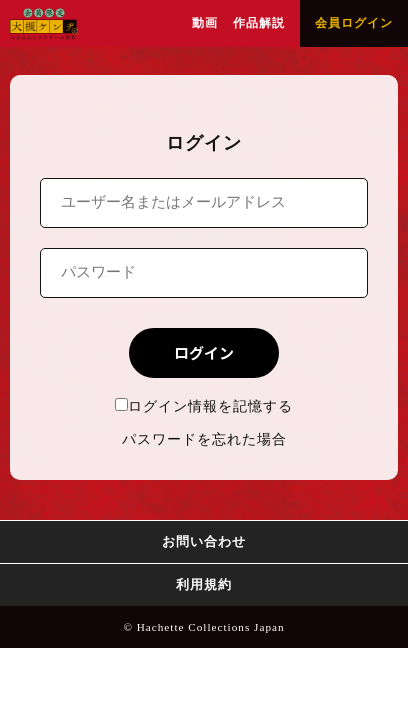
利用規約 (204, 584)
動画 (205, 23)
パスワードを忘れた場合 (204, 439)
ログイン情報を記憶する (204, 406)
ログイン (204, 352)
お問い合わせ (204, 541)
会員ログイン (354, 23)
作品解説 (259, 23)
